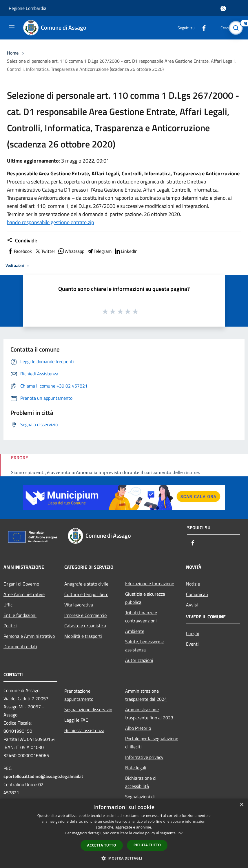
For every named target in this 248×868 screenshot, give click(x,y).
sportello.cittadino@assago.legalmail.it (43, 776)
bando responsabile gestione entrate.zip (50, 222)
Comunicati (197, 594)
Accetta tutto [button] (102, 845)
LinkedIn (126, 251)
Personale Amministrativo (29, 636)
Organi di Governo (21, 584)
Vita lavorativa (79, 605)
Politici (10, 626)
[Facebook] (202, 28)
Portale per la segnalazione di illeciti (152, 743)
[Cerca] (236, 28)
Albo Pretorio (138, 728)
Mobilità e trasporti (83, 636)
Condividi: (22, 241)
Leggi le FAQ (76, 720)
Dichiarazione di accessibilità (141, 782)
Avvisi (192, 605)
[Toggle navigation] (12, 27)
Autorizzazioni (139, 660)
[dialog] (124, 833)
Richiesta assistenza (84, 730)
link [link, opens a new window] (180, 833)
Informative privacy (144, 757)
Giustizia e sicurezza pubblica (145, 598)
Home (13, 53)
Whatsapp (71, 251)
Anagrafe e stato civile (86, 584)
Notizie (193, 584)
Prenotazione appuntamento (79, 695)
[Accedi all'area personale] (223, 9)
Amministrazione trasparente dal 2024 (146, 695)
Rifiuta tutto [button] (147, 845)
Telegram (99, 251)
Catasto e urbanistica (85, 626)
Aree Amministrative (24, 594)
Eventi (192, 644)
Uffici (9, 605)
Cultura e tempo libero (86, 594)
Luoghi (193, 633)
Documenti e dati (20, 647)
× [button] (241, 805)
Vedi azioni (19, 266)
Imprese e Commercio (85, 615)
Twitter (45, 251)
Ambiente (135, 631)
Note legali (136, 768)
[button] (124, 858)
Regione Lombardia (28, 8)
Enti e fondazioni (20, 615)
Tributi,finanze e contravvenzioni (141, 617)
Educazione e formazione (150, 584)
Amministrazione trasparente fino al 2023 (149, 714)
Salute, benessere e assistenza (144, 646)
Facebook (19, 251)
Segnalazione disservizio (88, 709)
